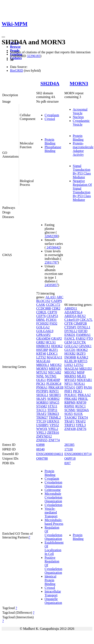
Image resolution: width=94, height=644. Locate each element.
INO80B (70, 357)
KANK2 (82, 357)
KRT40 (41, 354)
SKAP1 (41, 399)
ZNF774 (54, 440)
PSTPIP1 (42, 391)
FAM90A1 (83, 335)
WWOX (42, 429)
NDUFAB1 (84, 380)
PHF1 (68, 391)
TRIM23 (53, 414)
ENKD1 (70, 335)
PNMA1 (42, 387)
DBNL (41, 320)
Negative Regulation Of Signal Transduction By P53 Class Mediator (82, 190)
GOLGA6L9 (45, 331)
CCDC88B (44, 308)
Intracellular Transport (53, 593)
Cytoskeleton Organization (53, 484)
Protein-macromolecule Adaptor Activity (83, 149)
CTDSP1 (71, 327)
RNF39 (81, 402)
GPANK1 (85, 346)
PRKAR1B (56, 387)
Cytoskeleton (53, 505)
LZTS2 (41, 357)
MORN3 (79, 83)
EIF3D (83, 331)
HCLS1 (51, 342)
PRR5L (83, 399)
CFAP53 (52, 316)
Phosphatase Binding (53, 149)
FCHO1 (51, 320)
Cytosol (50, 119)
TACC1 (41, 410)
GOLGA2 (43, 327)
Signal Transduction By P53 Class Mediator (82, 172)
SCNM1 (70, 410)
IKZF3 (81, 354)
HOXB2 (70, 354)
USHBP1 (42, 425)
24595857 (51, 285)
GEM (68, 342)
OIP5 (80, 387)
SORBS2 (53, 399)
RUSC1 (81, 406)
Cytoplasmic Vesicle (81, 123)
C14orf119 (72, 320)
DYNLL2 (71, 331)
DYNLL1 (84, 327)
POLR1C (71, 395)
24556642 (53, 247)
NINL (40, 376)
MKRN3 (70, 376)
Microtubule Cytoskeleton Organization (53, 497)
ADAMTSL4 (73, 312)
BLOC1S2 (43, 301)
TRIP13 (70, 425)
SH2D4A (50, 83)
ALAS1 (51, 297)
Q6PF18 (70, 458)
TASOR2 (71, 418)
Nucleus (78, 117)
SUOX (78, 414)
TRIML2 (55, 418)
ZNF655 (42, 440)
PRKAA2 (84, 395)
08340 (40, 449)
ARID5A (71, 316)
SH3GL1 (42, 395)
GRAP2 (56, 339)
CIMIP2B (80, 323)
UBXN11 (53, 421)
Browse (15, 47)
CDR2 (56, 308)
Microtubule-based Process (54, 522)
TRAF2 (41, 414)
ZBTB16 (53, 433)
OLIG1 (41, 380)
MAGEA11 (54, 357)
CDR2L (41, 312)
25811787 (51, 262)
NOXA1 (79, 384)
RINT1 (54, 391)
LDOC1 (52, 354)
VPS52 (54, 425)
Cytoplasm (52, 115)
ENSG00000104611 (50, 454)
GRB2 (41, 342)
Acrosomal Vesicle (80, 111)
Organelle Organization (53, 601)
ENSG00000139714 (78, 454)
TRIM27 (42, 418)
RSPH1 (70, 406)
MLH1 (82, 376)
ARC (60, 297)
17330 (69, 449)
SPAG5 (54, 402)
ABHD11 (71, 308)
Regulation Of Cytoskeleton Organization (53, 533)
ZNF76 (81, 429)
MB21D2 (85, 369)
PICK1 (41, 384)
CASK (41, 305)
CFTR (69, 323)
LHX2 (69, 365)
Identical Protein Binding (50, 580)
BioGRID (17, 71)
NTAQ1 (70, 387)
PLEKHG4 (54, 384)
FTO (90, 339)
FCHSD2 (42, 323)
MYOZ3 (70, 380)
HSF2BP (42, 350)
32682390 (51, 236)
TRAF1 (70, 421)
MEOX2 (56, 365)
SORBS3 (42, 402)
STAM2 (42, 406)
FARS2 (81, 339)
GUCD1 (70, 350)
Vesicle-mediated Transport (51, 512)
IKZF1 (53, 350)
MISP (81, 372)
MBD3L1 (43, 365)
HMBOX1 (43, 346)
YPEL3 (41, 433)
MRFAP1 (55, 369)
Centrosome (53, 490)
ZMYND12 (44, 436)
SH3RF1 (55, 395)
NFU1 (69, 384)
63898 (40, 445)
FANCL (70, 339)
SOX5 (69, 414)
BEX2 (81, 316)
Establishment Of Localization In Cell (54, 548)
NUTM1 (51, 376)
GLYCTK (79, 342)
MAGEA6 (43, 361)
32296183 (33, 56)
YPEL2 (53, 429)
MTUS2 (42, 372)
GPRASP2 (43, 335)
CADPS (57, 301)
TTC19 (41, 421)
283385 (70, 445)
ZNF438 (70, 429)
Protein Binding (50, 141)
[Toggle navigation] (3, 37)
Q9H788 (42, 458)
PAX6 (88, 387)
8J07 (68, 463)
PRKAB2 (71, 399)
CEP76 (41, 316)
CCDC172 (53, 305)
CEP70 (52, 312)
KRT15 (82, 361)
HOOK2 (57, 346)
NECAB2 (54, 372)
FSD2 (53, 323)
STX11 (53, 406)
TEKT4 (83, 418)
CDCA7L (86, 320)
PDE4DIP (53, 380)
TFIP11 (52, 410)
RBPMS (70, 402)
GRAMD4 (43, 339)
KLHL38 (71, 361)
